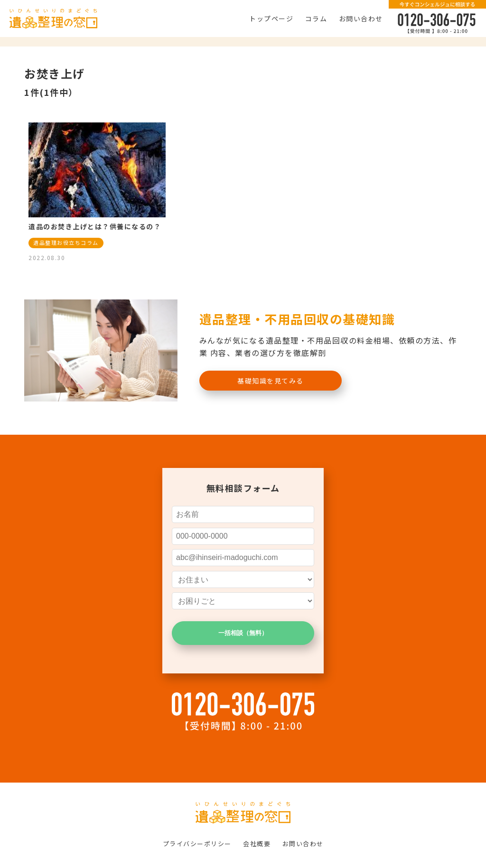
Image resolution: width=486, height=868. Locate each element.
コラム (316, 19)
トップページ (271, 19)
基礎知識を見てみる (271, 381)
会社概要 (257, 844)
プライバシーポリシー (197, 844)
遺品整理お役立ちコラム (66, 243)
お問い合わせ (361, 19)
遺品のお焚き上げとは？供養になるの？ (95, 226)
